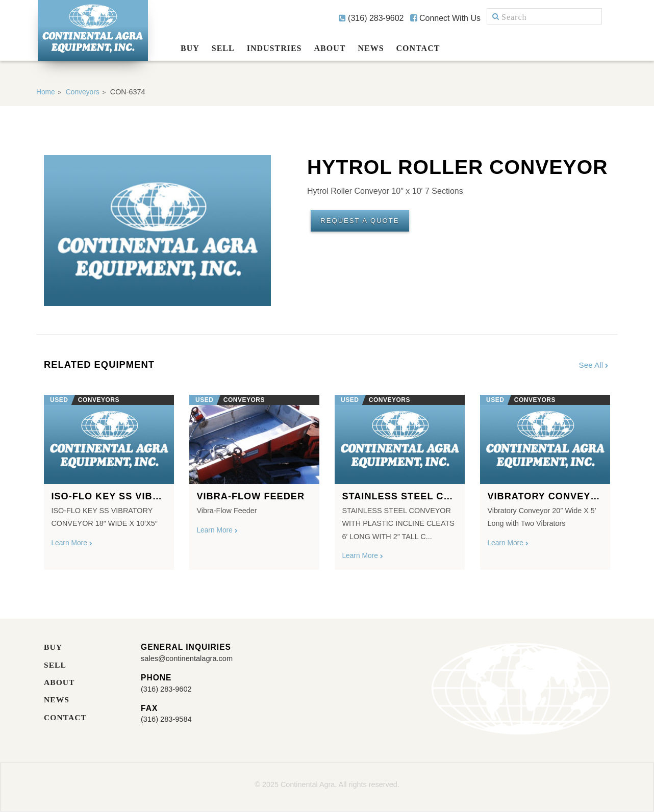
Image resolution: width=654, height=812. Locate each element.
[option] (109, 479)
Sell (223, 48)
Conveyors (84, 92)
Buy (190, 48)
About (330, 48)
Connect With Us (445, 18)
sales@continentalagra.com (191, 659)
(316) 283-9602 (371, 18)
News (371, 48)
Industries (274, 48)
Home (46, 92)
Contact (418, 48)
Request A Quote (364, 222)
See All (594, 365)
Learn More (73, 544)
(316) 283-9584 (169, 720)
